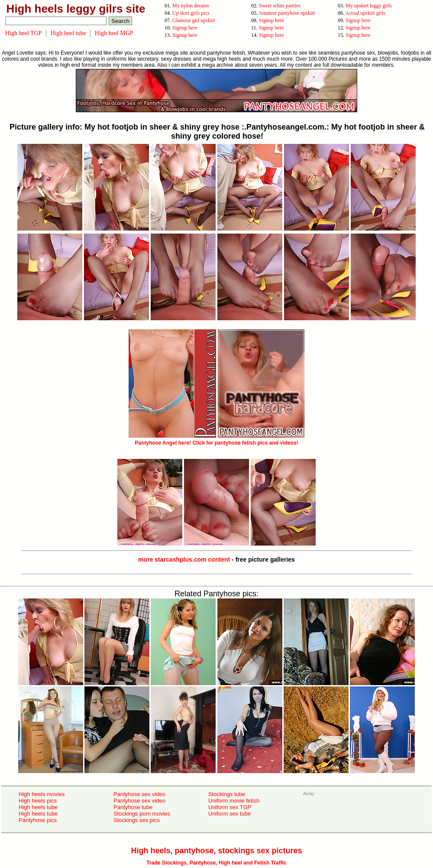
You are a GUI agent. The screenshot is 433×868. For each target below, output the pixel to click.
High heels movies (42, 794)
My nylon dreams (191, 6)
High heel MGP (114, 33)
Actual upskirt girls (365, 13)
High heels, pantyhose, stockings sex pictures (216, 851)
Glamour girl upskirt (194, 20)
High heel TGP (24, 33)
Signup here (271, 20)
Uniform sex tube (229, 814)
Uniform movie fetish (234, 801)
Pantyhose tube (133, 807)
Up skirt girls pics (191, 13)
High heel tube (68, 33)
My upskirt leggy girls (369, 6)
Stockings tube (227, 794)
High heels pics (38, 801)
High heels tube (38, 807)
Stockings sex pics (137, 820)
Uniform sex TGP (230, 807)
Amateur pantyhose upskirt (287, 13)
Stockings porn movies (142, 814)
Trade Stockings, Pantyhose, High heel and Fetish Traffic (216, 863)
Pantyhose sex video (139, 794)
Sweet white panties (280, 6)
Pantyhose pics (38, 820)
